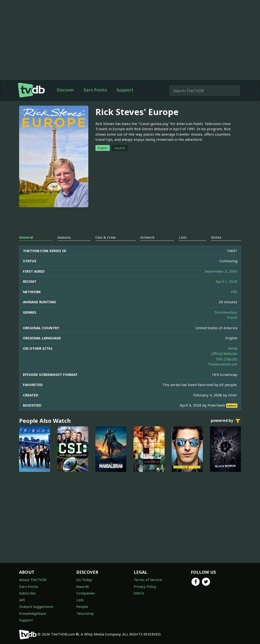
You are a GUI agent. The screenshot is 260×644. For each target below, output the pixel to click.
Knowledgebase (33, 613)
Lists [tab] (183, 237)
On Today (84, 580)
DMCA (139, 593)
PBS (234, 292)
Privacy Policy (145, 586)
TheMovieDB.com (222, 364)
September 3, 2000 (221, 271)
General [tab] (26, 237)
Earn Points (95, 90)
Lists (80, 600)
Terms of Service (148, 580)
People (82, 607)
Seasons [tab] (64, 237)
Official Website (224, 353)
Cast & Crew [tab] (106, 237)
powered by (226, 421)
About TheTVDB (33, 580)
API (22, 600)
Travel (232, 317)
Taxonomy (85, 613)
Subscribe (27, 593)
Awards (83, 586)
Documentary (226, 312)
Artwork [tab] (147, 237)
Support (125, 90)
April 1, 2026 (226, 281)
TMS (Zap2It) (226, 359)
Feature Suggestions (36, 607)
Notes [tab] (216, 237)
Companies (86, 593)
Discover (65, 90)
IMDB (233, 348)
